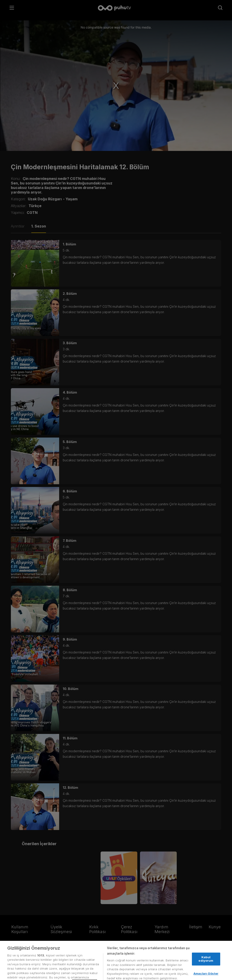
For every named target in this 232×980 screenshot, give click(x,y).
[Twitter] (14, 952)
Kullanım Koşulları (20, 929)
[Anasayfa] (116, 8)
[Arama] (220, 8)
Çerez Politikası (129, 929)
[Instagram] (35, 952)
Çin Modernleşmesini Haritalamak (64, 167)
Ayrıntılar (18, 226)
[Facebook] (25, 952)
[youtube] (48, 952)
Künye (215, 927)
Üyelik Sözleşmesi (61, 929)
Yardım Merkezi (162, 929)
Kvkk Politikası (98, 929)
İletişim (196, 927)
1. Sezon (39, 226)
